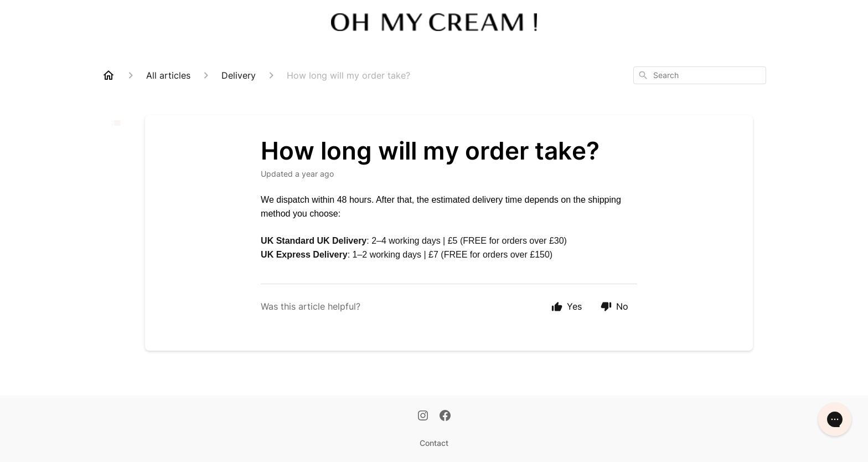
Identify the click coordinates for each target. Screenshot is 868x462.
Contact (434, 443)
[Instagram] (423, 417)
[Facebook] (445, 417)
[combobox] (700, 75)
